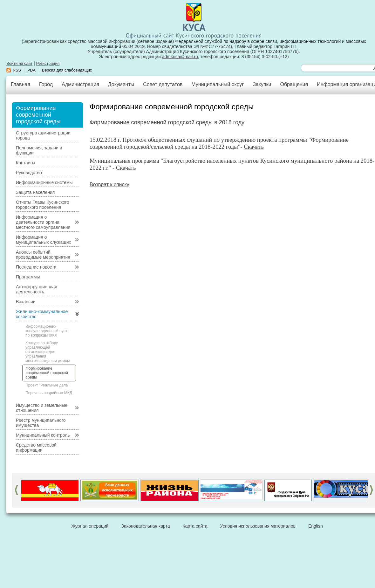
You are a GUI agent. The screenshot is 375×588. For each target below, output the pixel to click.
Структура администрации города (43, 135)
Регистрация (48, 64)
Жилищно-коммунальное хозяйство (42, 314)
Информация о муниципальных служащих (44, 240)
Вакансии (26, 302)
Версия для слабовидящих (67, 70)
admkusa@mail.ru (180, 57)
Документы (121, 84)
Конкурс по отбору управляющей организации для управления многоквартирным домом (48, 352)
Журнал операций (90, 526)
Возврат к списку (109, 185)
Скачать (254, 147)
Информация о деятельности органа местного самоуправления (43, 222)
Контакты (25, 163)
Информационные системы (44, 182)
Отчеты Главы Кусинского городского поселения (43, 205)
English (316, 526)
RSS (17, 70)
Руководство (29, 173)
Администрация (80, 84)
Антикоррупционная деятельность (37, 289)
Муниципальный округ (218, 84)
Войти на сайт (19, 64)
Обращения (294, 84)
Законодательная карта (146, 526)
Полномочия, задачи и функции (39, 150)
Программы (28, 277)
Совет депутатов (163, 84)
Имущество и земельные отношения (42, 408)
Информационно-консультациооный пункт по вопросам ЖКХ (47, 331)
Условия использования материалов (258, 526)
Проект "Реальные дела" (47, 385)
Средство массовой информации (36, 448)
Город (46, 84)
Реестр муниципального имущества (41, 423)
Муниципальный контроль (43, 435)
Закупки (262, 84)
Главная (20, 84)
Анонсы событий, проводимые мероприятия (43, 255)
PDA (31, 70)
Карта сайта (195, 526)
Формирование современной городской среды (47, 373)
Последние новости (36, 267)
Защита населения (35, 192)
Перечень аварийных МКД (49, 393)
